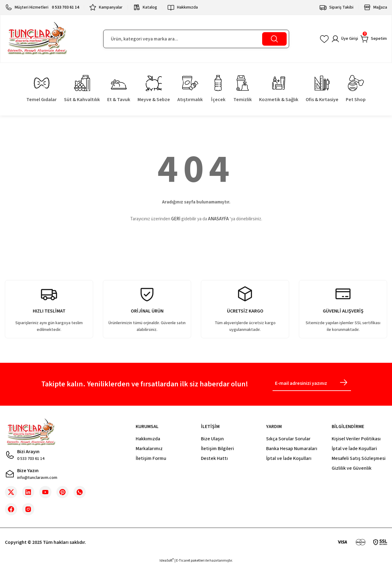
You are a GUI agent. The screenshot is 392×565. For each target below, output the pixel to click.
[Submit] (344, 382)
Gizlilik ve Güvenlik (352, 468)
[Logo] (37, 39)
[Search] (196, 39)
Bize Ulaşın (212, 439)
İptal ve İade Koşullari (354, 449)
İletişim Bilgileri (217, 449)
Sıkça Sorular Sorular (288, 439)
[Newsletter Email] (312, 384)
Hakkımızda (148, 439)
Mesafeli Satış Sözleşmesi (359, 458)
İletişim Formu (151, 458)
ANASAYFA (218, 219)
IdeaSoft (167, 561)
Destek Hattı (214, 458)
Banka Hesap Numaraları (292, 449)
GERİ (176, 219)
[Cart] (372, 39)
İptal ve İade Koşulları (289, 458)
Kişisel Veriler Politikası (356, 439)
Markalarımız (149, 449)
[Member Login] (339, 39)
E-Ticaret (183, 561)
